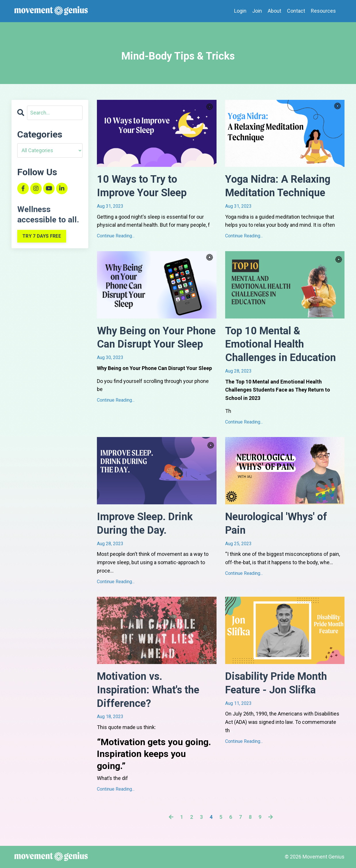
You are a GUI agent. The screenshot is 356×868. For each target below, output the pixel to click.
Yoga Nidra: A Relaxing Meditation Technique (278, 186)
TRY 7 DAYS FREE (42, 236)
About (274, 11)
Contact (296, 11)
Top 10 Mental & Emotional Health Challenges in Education (281, 344)
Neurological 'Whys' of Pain (276, 523)
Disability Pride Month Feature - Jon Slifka (276, 683)
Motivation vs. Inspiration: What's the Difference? (148, 690)
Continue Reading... (116, 236)
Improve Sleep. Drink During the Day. (145, 523)
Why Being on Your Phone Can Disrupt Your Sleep (156, 338)
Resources (323, 11)
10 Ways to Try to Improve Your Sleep (142, 186)
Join (257, 11)
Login (240, 11)
